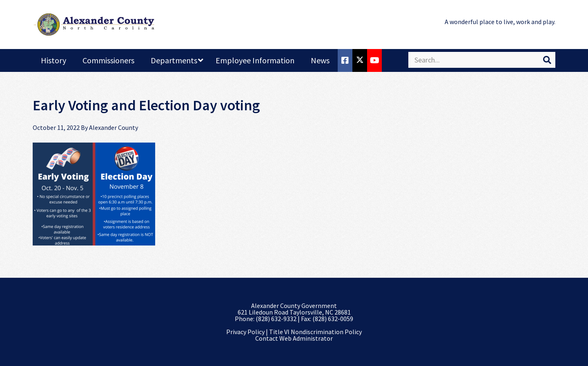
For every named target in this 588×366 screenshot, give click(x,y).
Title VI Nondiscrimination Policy (315, 332)
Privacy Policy (245, 332)
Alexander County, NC (94, 25)
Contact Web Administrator (294, 338)
